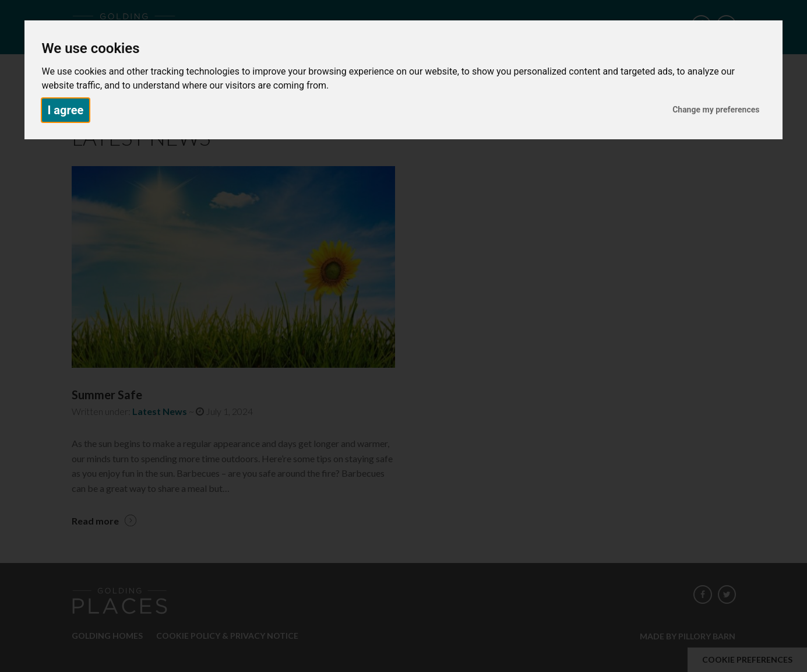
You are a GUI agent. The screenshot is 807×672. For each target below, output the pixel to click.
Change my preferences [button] (716, 110)
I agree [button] (66, 110)
